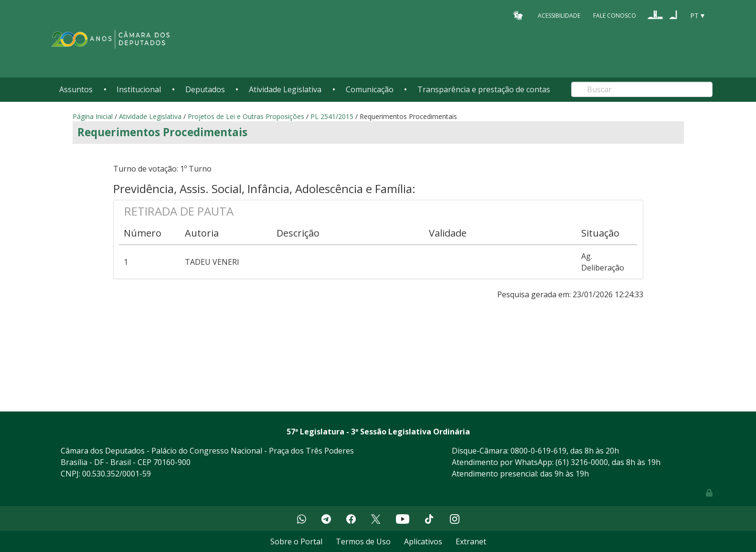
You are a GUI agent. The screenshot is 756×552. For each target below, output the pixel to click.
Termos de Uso (363, 541)
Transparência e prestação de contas (484, 89)
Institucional (139, 89)
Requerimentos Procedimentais (162, 132)
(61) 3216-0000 (582, 462)
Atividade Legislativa (285, 89)
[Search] (642, 89)
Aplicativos (423, 541)
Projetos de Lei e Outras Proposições (246, 116)
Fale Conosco (615, 15)
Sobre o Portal (296, 541)
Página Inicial (93, 116)
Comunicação (370, 89)
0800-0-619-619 (538, 451)
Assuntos (76, 89)
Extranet (471, 541)
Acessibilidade (559, 15)
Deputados (205, 89)
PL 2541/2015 (332, 116)
